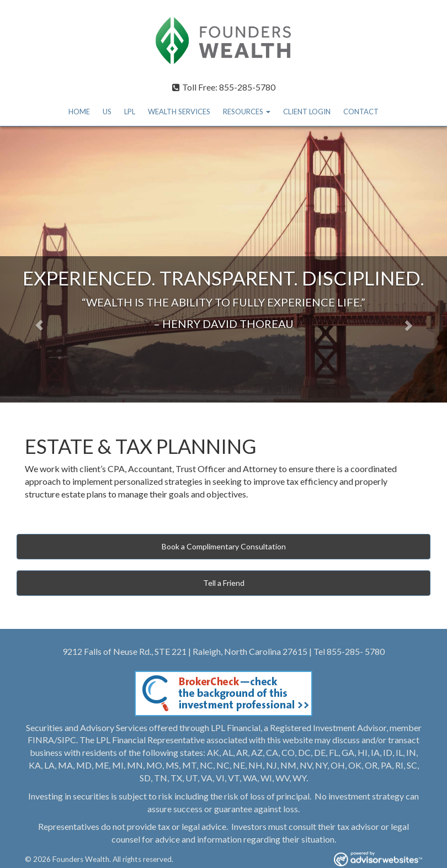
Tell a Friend (224, 583)
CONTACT (361, 112)
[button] (34, 264)
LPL (130, 112)
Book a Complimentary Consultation (224, 546)
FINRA (41, 740)
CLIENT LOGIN (307, 112)
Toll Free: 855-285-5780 (224, 87)
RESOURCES (243, 112)
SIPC (67, 740)
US (107, 112)
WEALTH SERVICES (179, 112)
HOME (79, 112)
